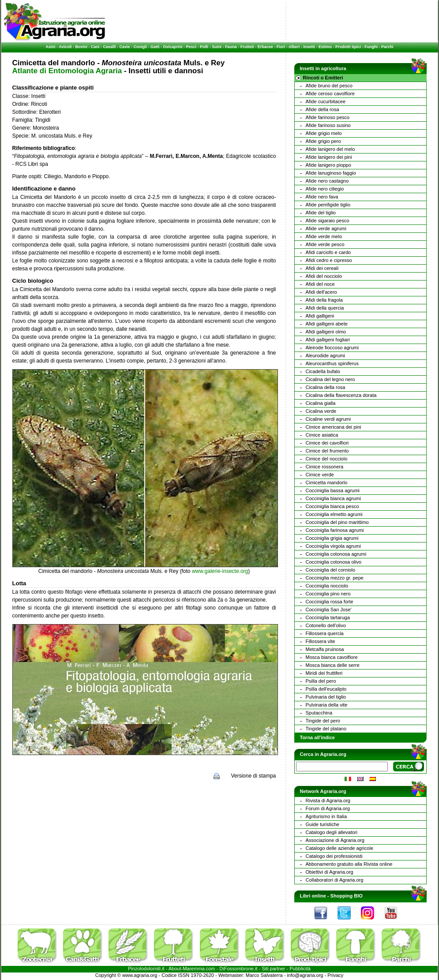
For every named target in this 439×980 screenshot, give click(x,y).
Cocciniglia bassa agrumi (333, 490)
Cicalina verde (321, 411)
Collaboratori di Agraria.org (335, 880)
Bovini (81, 47)
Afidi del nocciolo (324, 276)
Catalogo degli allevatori (332, 832)
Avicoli (65, 47)
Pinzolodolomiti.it (146, 969)
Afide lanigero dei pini (329, 157)
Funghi (371, 47)
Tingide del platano (326, 729)
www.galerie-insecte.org (220, 571)
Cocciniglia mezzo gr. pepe (335, 578)
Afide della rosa (323, 109)
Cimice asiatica (322, 435)
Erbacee (265, 47)
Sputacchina (319, 713)
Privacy (335, 975)
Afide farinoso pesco (328, 117)
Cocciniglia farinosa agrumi (335, 530)
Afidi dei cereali (322, 268)
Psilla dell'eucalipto (326, 689)
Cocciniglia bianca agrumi (333, 498)
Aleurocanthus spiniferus (332, 363)
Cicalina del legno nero (330, 379)
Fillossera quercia (325, 633)
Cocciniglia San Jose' (329, 610)
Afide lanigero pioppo (328, 165)
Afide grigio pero (323, 141)
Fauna (231, 47)
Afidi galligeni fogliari (328, 340)
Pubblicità (300, 969)
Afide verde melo (324, 236)
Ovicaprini (173, 47)
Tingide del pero (323, 721)
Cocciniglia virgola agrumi (333, 546)
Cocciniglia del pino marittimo (337, 522)
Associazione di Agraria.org (335, 840)
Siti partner (273, 969)
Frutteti (247, 47)
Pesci (191, 47)
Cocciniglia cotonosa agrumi (336, 554)
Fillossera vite (321, 641)
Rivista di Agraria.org (328, 800)
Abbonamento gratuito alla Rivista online (349, 864)
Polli (204, 47)
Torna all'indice (317, 737)
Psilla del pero (321, 681)
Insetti (309, 47)
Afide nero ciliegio (325, 189)
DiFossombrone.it (238, 969)
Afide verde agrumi (326, 228)
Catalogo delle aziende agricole (340, 848)
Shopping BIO (347, 896)
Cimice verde (320, 475)
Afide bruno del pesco (329, 86)
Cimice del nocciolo (327, 459)
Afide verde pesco (325, 244)
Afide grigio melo (324, 133)
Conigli (141, 47)
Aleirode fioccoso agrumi (332, 348)
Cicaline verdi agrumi (328, 419)
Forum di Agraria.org (328, 808)
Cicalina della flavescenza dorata (341, 395)
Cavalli (109, 47)
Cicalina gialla (321, 403)
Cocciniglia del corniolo (331, 570)
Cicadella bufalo (323, 371)
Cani (95, 47)
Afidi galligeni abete (327, 324)
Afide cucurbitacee (326, 101)
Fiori (281, 47)
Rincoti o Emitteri (323, 78)
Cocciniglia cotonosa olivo (334, 562)
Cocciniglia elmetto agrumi (334, 514)
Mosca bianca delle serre (333, 665)
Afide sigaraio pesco (328, 221)
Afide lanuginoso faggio (331, 173)
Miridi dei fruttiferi (324, 673)
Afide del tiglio (321, 213)
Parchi (387, 47)
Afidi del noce (320, 284)
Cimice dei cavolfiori (327, 443)
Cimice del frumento (327, 451)
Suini (217, 47)
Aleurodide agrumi (325, 355)
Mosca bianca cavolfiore (332, 657)
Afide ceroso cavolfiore (330, 94)
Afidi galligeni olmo (326, 332)
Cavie (125, 47)
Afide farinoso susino (328, 125)
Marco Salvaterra (264, 975)
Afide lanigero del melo (330, 149)
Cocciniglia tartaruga (328, 617)
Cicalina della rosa (326, 387)
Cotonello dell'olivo (326, 625)
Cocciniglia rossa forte (330, 602)
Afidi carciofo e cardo (328, 252)
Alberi (294, 47)
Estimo (325, 47)
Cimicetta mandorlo (327, 483)
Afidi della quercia (325, 308)
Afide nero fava (322, 197)
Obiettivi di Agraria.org (330, 872)
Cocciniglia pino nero (328, 594)
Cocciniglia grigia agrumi (332, 538)
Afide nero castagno (327, 181)
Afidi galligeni (320, 316)
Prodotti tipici (348, 47)
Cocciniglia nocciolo (327, 586)
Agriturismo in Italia (326, 816)
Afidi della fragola (324, 300)
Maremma (194, 969)
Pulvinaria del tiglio (326, 697)
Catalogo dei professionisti (334, 856)
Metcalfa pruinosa (325, 649)
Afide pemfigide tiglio (328, 205)
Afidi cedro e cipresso (329, 260)
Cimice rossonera (325, 467)
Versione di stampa (253, 776)
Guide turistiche (323, 824)
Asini (51, 47)
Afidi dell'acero (321, 292)
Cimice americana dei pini (334, 427)
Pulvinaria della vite (327, 705)
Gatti (155, 47)
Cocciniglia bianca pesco (332, 506)
